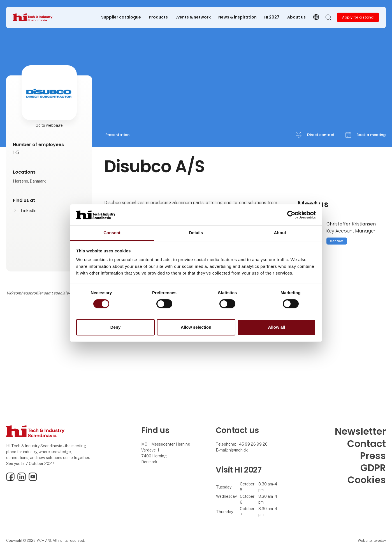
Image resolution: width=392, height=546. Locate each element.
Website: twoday (372, 541)
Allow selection (196, 327)
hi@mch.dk (238, 450)
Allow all (277, 327)
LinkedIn (29, 211)
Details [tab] (196, 233)
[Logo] (35, 17)
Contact (337, 241)
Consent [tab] (112, 233)
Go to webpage (49, 125)
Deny (116, 327)
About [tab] (280, 233)
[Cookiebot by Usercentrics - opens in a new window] (291, 215)
